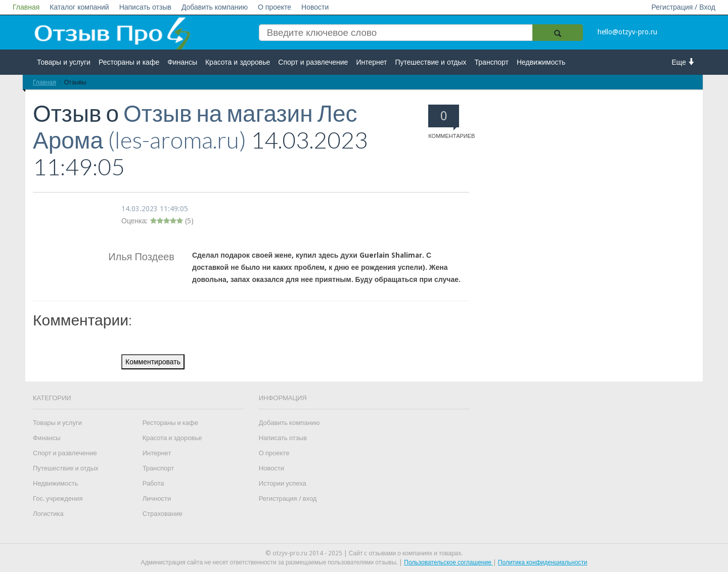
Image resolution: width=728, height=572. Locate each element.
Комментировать (153, 362)
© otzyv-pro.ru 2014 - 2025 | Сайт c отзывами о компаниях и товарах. (364, 553)
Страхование (163, 514)
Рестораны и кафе (129, 62)
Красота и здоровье (238, 62)
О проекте (275, 7)
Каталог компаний (79, 7)
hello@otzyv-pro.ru (627, 32)
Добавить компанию (215, 7)
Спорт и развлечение (313, 62)
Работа (153, 483)
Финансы (182, 62)
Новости (315, 7)
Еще (684, 62)
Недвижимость (541, 62)
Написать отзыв (145, 7)
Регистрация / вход (288, 498)
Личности (157, 498)
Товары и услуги (64, 62)
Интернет (371, 62)
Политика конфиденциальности (543, 562)
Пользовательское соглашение (448, 562)
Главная (26, 7)
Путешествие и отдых (431, 62)
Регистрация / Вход (683, 7)
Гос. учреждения (58, 498)
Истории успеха (283, 483)
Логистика (48, 514)
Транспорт (492, 62)
